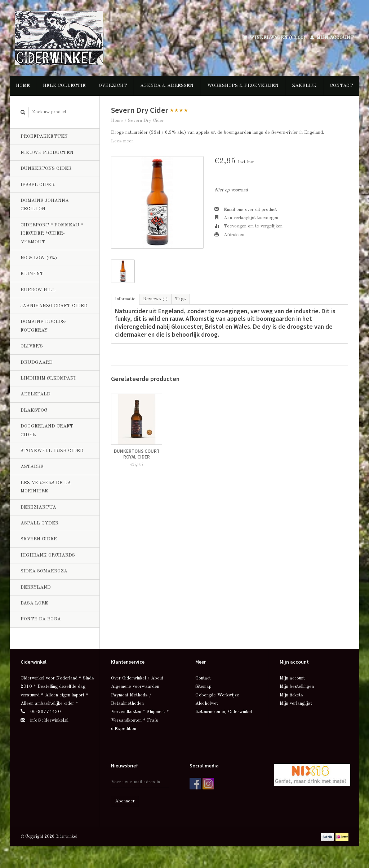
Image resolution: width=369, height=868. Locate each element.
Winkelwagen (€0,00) (275, 38)
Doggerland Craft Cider (47, 430)
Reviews (155, 299)
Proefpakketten (44, 136)
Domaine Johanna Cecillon (45, 205)
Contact (341, 86)
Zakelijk (304, 86)
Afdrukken (229, 235)
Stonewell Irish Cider (52, 451)
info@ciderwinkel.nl (49, 720)
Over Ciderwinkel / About (137, 678)
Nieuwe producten (47, 153)
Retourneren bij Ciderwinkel (224, 712)
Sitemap (203, 687)
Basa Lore (34, 603)
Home (23, 86)
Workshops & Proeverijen (243, 86)
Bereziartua (38, 507)
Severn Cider (39, 539)
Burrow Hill (38, 290)
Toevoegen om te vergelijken (248, 226)
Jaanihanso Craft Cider (54, 306)
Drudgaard (37, 362)
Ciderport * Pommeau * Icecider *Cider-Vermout (52, 234)
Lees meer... (124, 141)
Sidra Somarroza (44, 571)
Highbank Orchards (48, 555)
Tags (181, 299)
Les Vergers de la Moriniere (46, 487)
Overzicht (113, 86)
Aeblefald (35, 394)
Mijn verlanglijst (296, 703)
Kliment (32, 274)
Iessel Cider (37, 185)
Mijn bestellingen (297, 687)
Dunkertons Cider (46, 169)
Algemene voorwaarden (135, 687)
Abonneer (125, 801)
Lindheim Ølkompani (48, 378)
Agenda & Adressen (167, 86)
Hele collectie (64, 86)
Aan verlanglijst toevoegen (246, 218)
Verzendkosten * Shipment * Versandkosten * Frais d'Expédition (140, 720)
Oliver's (32, 346)
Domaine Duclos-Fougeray (44, 326)
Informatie (125, 299)
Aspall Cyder (39, 523)
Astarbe (32, 467)
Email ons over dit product (246, 210)
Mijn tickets (291, 695)
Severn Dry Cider (146, 121)
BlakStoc (34, 410)
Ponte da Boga (41, 619)
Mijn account (332, 38)
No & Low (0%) (39, 258)
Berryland (36, 587)
